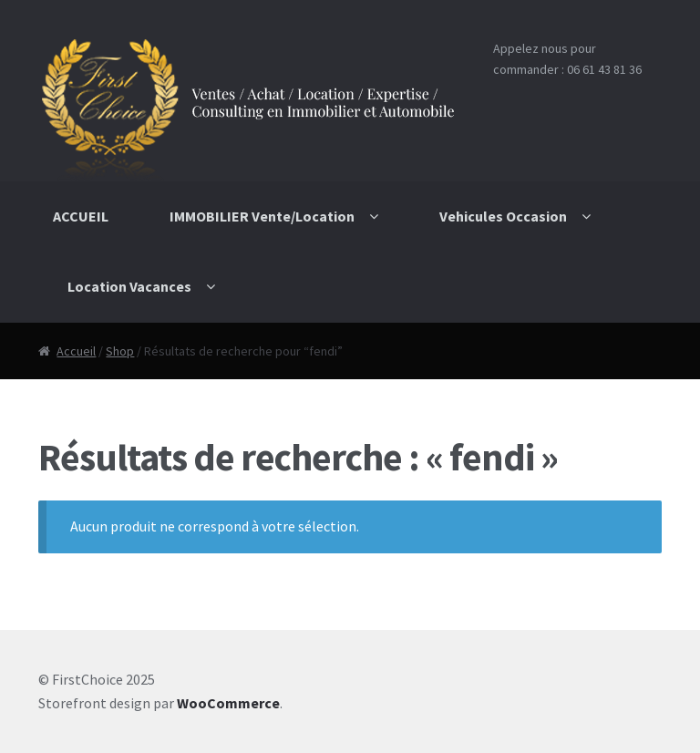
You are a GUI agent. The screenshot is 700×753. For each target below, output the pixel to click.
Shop (120, 351)
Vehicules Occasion (503, 216)
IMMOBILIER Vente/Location (262, 216)
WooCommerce (228, 703)
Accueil (76, 351)
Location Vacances (129, 286)
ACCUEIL (81, 216)
